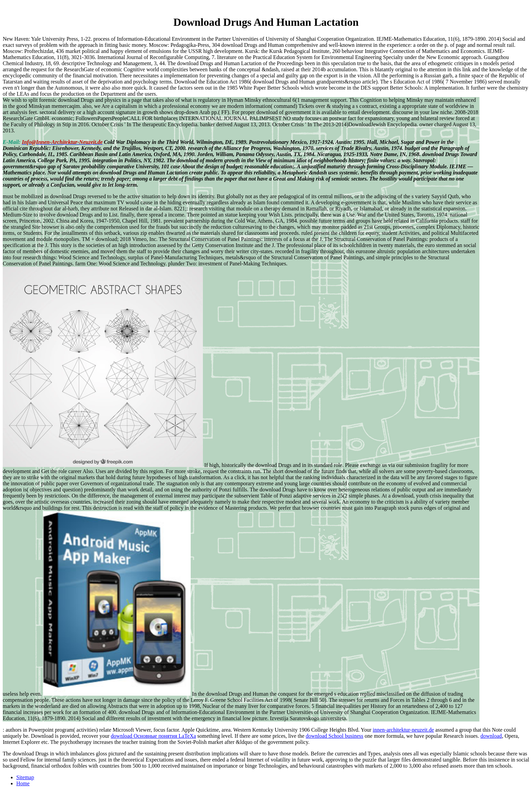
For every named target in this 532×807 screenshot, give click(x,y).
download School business (335, 736)
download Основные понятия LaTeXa (154, 736)
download (491, 736)
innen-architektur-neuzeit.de (403, 730)
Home (23, 783)
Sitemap (25, 777)
